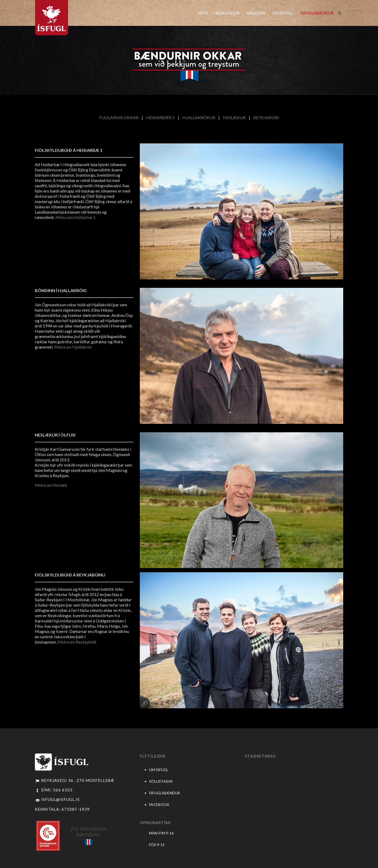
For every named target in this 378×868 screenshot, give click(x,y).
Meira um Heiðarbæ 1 (75, 217)
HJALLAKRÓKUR (199, 117)
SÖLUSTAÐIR (161, 781)
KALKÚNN (256, 13)
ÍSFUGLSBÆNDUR (317, 13)
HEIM (203, 13)
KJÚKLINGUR (227, 13)
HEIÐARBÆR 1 (160, 117)
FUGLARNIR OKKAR (119, 117)
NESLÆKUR (234, 117)
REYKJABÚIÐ (266, 117)
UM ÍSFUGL (283, 13)
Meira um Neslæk (51, 485)
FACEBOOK (159, 804)
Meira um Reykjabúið (77, 642)
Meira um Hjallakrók (73, 347)
